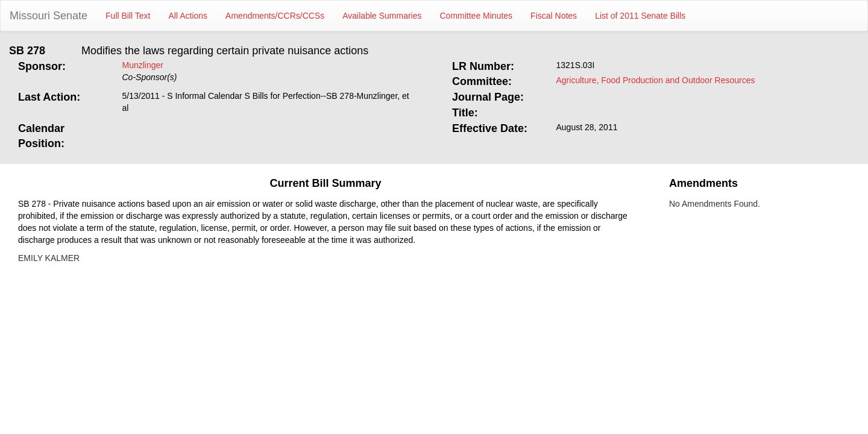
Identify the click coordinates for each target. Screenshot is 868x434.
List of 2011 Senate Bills (640, 16)
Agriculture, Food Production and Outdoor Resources (656, 80)
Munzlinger (143, 65)
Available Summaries (382, 16)
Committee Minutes (476, 16)
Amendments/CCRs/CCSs (275, 16)
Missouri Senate (49, 16)
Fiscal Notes (554, 16)
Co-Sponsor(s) (150, 77)
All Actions (188, 16)
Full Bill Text (128, 16)
